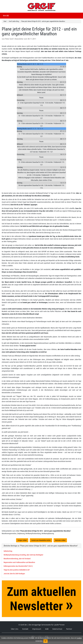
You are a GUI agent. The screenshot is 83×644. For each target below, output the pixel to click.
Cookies (79, 638)
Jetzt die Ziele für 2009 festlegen (14, 574)
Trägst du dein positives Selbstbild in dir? (17, 570)
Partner (69, 629)
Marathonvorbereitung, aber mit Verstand (17, 559)
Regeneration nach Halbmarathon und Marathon (19, 562)
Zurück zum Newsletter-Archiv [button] (41, 540)
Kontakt (25, 629)
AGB (47, 629)
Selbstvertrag (8, 551)
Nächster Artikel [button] (60, 540)
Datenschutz (57, 629)
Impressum (37, 629)
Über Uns (15, 629)
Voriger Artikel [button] (22, 540)
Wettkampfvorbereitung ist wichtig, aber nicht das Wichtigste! (23, 555)
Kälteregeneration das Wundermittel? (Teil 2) (18, 566)
